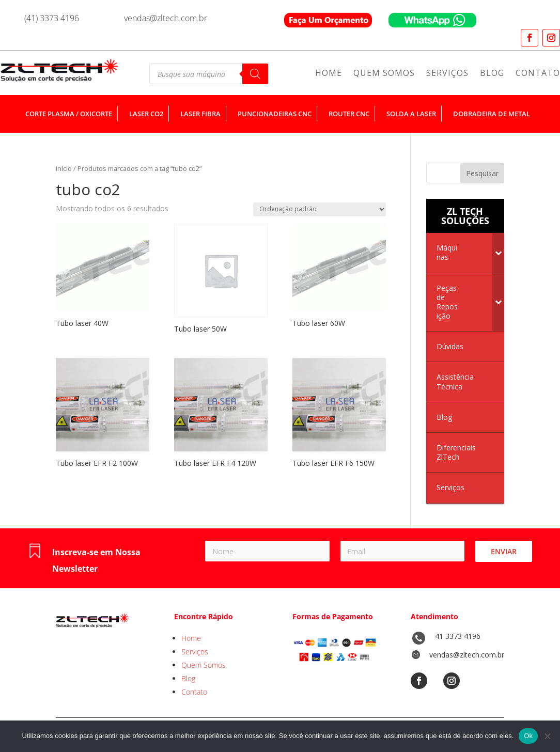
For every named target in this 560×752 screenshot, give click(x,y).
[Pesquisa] (255, 74)
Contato (538, 74)
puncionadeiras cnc (275, 114)
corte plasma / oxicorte (69, 114)
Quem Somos (384, 74)
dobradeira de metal (492, 114)
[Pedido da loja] (320, 209)
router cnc (349, 114)
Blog (492, 74)
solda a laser (411, 114)
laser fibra (200, 114)
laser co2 (146, 114)
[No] (547, 736)
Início (64, 168)
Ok (528, 736)
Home (329, 74)
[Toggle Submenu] (498, 253)
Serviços (447, 74)
